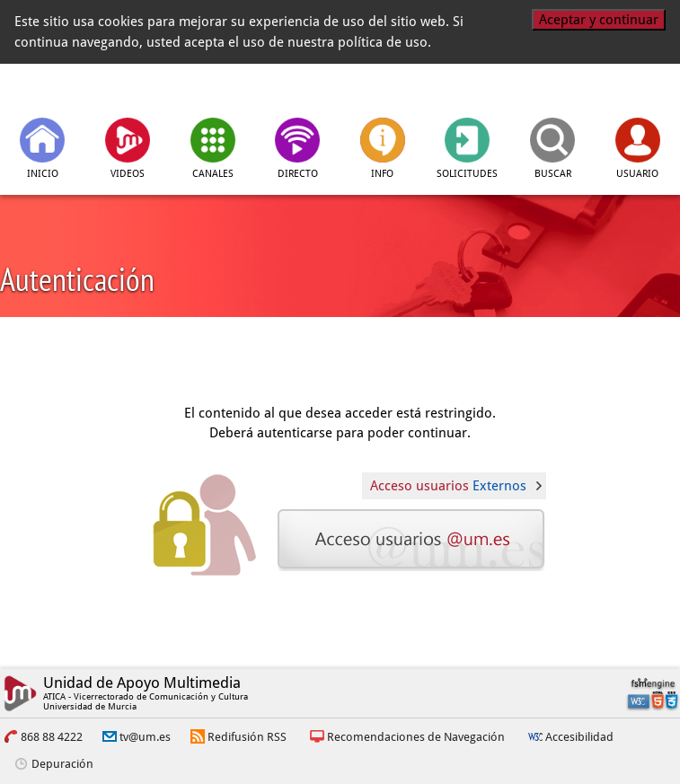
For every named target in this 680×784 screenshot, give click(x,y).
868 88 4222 (52, 737)
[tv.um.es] (92, 89)
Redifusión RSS (247, 737)
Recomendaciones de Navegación (416, 737)
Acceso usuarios (448, 486)
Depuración (62, 764)
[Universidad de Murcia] (589, 89)
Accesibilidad (579, 737)
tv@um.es (145, 737)
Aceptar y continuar (599, 20)
